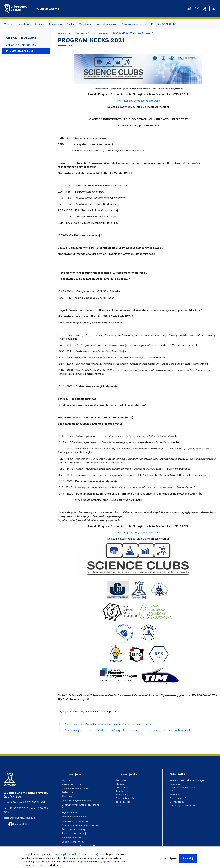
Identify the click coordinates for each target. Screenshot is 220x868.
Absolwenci (122, 791)
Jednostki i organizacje (74, 833)
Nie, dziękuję (170, 858)
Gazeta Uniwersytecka (182, 787)
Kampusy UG (177, 795)
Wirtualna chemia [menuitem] (107, 24)
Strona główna (65, 33)
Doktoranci (122, 787)
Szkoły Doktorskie (72, 784)
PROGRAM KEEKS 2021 (20, 51)
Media (119, 805)
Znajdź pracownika (72, 838)
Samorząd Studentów (74, 817)
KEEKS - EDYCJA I (146, 33)
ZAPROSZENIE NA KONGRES (21, 45)
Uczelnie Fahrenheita (73, 842)
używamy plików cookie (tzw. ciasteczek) (75, 854)
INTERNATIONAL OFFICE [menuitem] (164, 24)
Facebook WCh (19, 824)
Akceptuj (188, 858)
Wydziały (67, 780)
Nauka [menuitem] (70, 24)
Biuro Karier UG (178, 798)
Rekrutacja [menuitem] (24, 24)
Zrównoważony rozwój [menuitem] (134, 24)
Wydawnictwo (70, 813)
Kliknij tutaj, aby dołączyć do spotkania (138, 101)
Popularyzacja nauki (100, 33)
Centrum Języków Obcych (76, 801)
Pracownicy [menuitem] (56, 24)
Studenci (121, 784)
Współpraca (81, 33)
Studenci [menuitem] (39, 24)
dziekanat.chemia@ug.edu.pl (20, 818)
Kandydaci (121, 780)
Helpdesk (175, 784)
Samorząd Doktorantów (75, 821)
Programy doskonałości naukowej (80, 825)
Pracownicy (122, 795)
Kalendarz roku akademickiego (187, 780)
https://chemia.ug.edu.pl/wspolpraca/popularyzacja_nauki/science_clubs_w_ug (105, 724)
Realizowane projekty (73, 829)
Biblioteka (67, 796)
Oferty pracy (177, 802)
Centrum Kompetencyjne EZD (78, 846)
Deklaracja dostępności (183, 805)
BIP (171, 791)
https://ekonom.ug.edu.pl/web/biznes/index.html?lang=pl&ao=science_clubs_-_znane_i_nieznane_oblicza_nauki (124, 730)
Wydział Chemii (48, 9)
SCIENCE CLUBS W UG (123, 33)
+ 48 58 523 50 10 (18, 808)
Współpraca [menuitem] (85, 24)
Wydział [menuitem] (9, 24)
